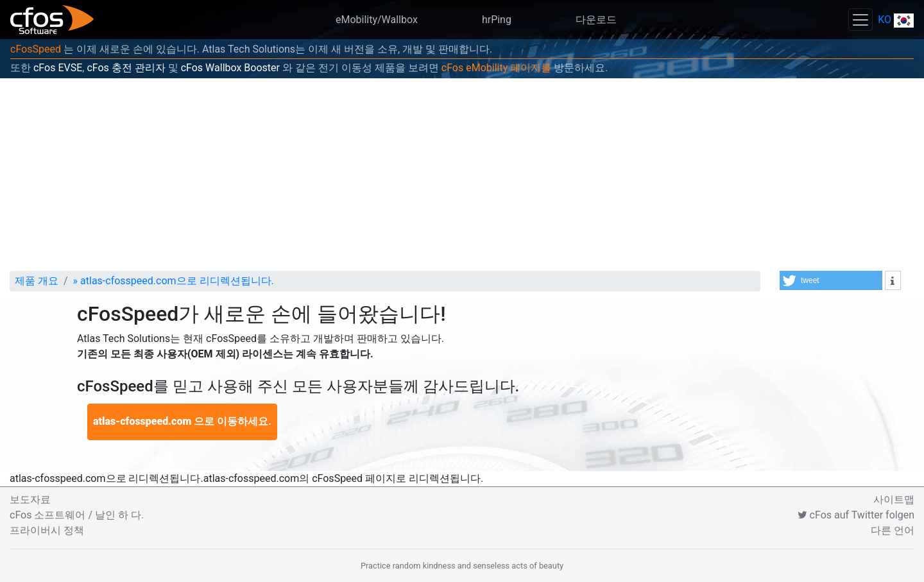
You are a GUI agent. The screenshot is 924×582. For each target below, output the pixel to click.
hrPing (497, 20)
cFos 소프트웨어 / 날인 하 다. (77, 515)
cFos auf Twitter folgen (856, 515)
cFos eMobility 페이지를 (496, 68)
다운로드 (596, 20)
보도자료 (30, 500)
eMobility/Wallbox (377, 20)
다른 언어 (893, 530)
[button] (831, 280)
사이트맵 (894, 500)
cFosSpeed (36, 49)
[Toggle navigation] (860, 20)
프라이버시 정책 (47, 530)
